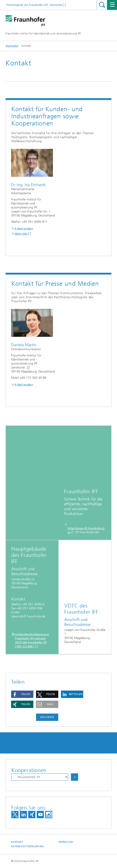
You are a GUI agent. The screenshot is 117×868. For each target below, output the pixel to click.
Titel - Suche (102, 5)
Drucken (47, 717)
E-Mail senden (24, 229)
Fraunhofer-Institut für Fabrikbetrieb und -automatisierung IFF (43, 33)
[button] (22, 694)
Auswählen (75, 777)
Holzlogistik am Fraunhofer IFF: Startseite (35, 5)
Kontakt (17, 842)
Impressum (66, 842)
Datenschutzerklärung (28, 846)
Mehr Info (21, 234)
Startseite (12, 46)
